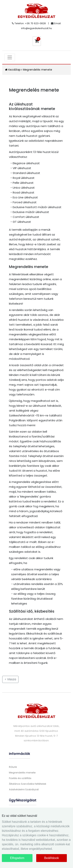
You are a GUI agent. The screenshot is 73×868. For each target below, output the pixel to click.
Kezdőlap (13, 70)
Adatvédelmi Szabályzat (24, 789)
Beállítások (52, 858)
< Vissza (10, 679)
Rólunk (13, 767)
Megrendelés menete (38, 70)
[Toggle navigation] (10, 57)
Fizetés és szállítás (20, 778)
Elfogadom (17, 858)
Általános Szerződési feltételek (28, 784)
